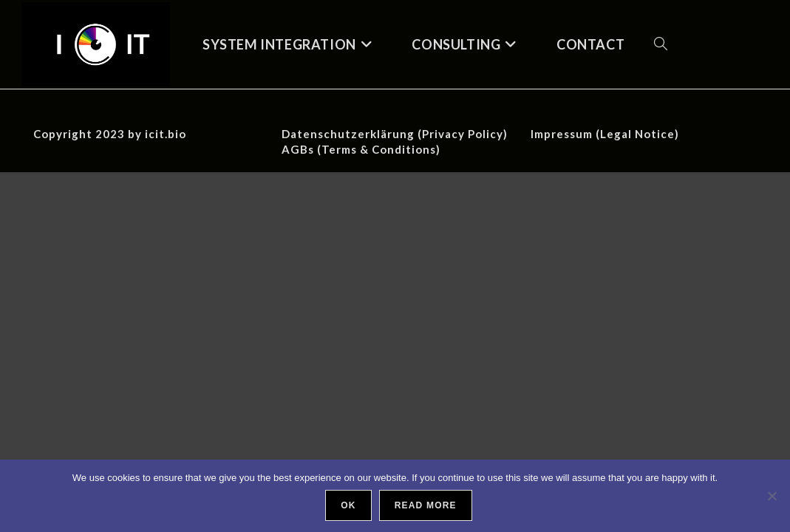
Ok (348, 505)
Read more (426, 505)
